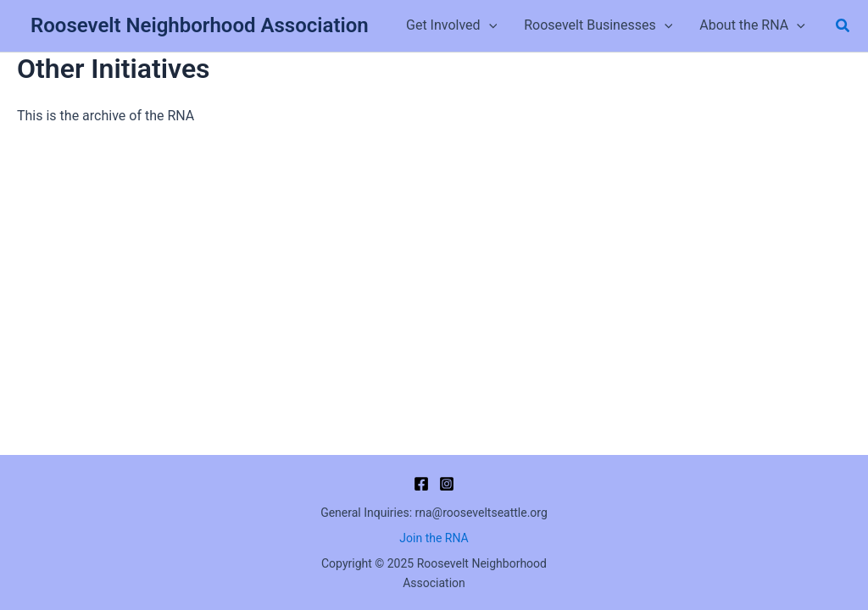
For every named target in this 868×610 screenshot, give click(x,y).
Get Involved (451, 25)
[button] (843, 26)
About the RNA (752, 25)
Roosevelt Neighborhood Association (200, 25)
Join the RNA (434, 538)
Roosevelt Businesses (598, 25)
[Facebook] (421, 484)
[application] (489, 25)
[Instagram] (447, 484)
